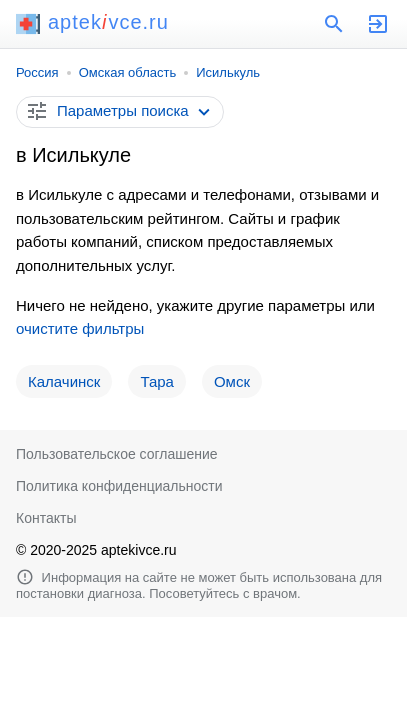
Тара (157, 381)
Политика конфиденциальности (119, 486)
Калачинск (64, 381)
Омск (232, 381)
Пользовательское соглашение (117, 454)
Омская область (128, 72)
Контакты (46, 518)
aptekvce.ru (92, 22)
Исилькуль (228, 72)
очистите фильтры (80, 328)
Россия (37, 72)
